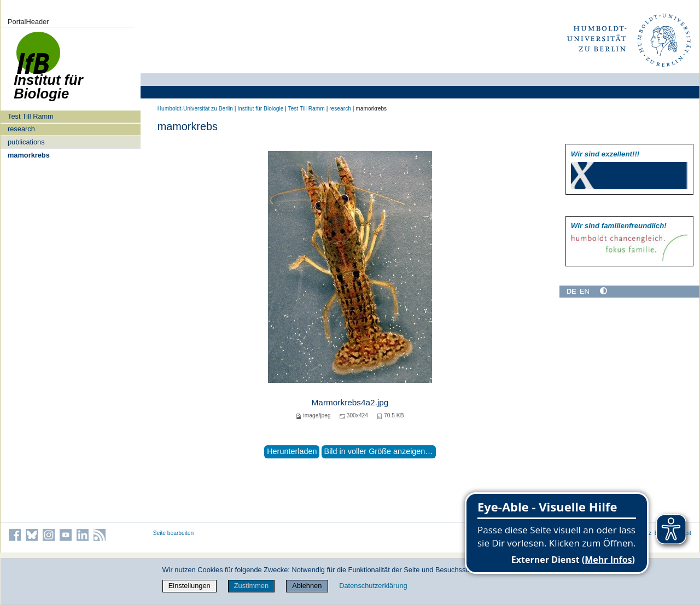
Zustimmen (251, 586)
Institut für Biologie (260, 109)
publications (26, 142)
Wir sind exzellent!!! (605, 154)
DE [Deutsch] (571, 291)
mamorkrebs (29, 155)
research (21, 129)
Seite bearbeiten (174, 533)
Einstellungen (189, 586)
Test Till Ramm (31, 116)
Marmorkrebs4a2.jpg (350, 402)
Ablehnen (307, 586)
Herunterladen (292, 451)
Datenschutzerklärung (373, 586)
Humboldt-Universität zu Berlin (195, 109)
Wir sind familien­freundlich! (619, 226)
